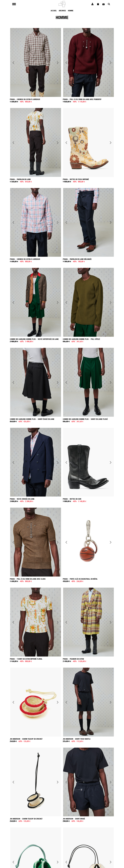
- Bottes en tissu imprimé (76, 179)
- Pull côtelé (81, 339)
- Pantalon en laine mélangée (77, 259)
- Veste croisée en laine (22, 499)
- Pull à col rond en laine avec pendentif (82, 99)
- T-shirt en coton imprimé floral (26, 659)
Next (58, 63)
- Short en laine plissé (85, 419)
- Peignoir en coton (73, 659)
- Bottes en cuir (72, 499)
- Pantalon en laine (20, 179)
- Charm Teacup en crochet (26, 739)
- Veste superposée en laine (34, 339)
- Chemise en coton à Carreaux (25, 259)
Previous (13, 63)
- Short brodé (74, 819)
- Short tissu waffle (77, 739)
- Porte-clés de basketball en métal (80, 579)
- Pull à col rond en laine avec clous (28, 579)
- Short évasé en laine (32, 419)
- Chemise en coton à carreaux (25, 99)
